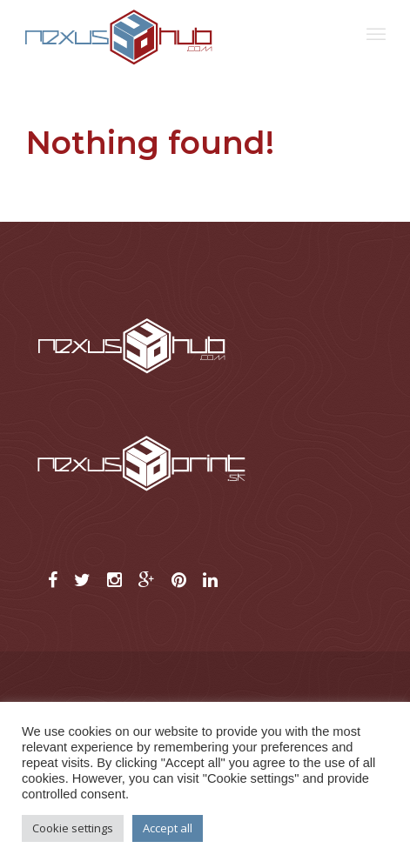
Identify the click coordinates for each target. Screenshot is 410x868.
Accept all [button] (168, 828)
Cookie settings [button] (73, 828)
